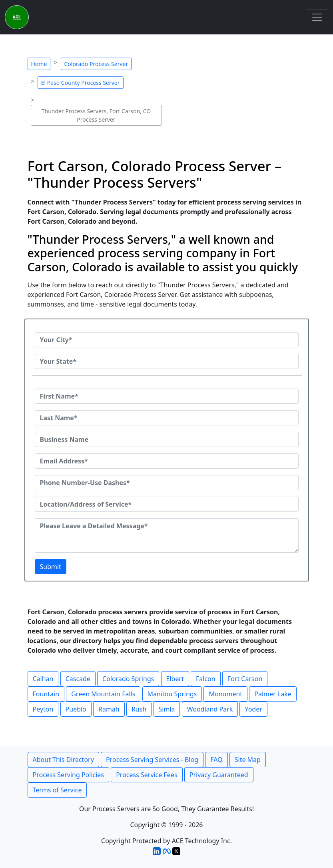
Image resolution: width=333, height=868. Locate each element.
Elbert (175, 679)
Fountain (46, 694)
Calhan (43, 679)
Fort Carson (245, 679)
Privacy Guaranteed (219, 775)
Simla (167, 709)
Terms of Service (57, 790)
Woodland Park (210, 709)
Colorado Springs (128, 679)
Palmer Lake (273, 694)
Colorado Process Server (96, 64)
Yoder (253, 709)
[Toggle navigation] (317, 17)
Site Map (248, 760)
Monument (225, 694)
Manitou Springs (172, 694)
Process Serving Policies (69, 775)
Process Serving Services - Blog (152, 760)
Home (39, 64)
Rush (139, 709)
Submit (51, 567)
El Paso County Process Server (81, 83)
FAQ (216, 760)
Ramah (109, 709)
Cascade (78, 679)
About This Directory (63, 760)
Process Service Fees (147, 775)
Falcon (206, 679)
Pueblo (76, 709)
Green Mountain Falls (103, 694)
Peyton (43, 709)
